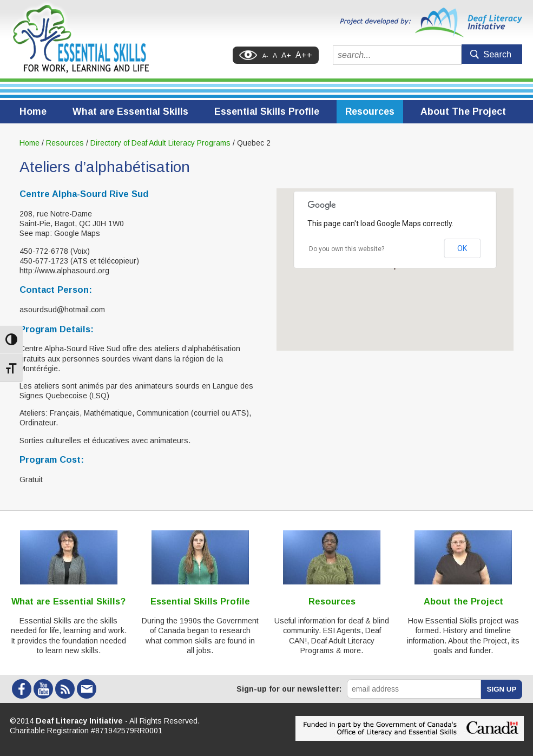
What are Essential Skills (130, 111)
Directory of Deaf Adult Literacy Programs (160, 143)
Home (33, 111)
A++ (304, 55)
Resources (370, 111)
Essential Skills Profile (267, 111)
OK (462, 248)
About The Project (463, 111)
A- (265, 56)
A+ (286, 55)
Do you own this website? (347, 249)
